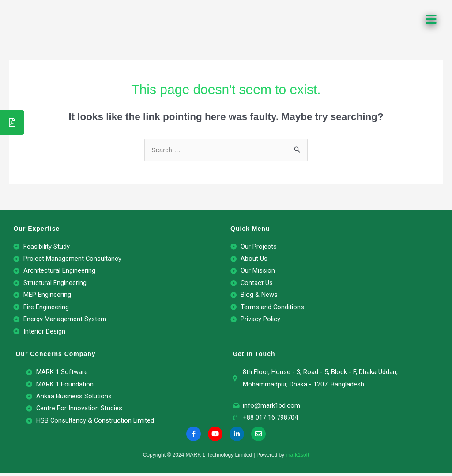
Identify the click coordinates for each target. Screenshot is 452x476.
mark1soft (298, 458)
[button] (432, 20)
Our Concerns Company (55, 356)
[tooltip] (12, 122)
